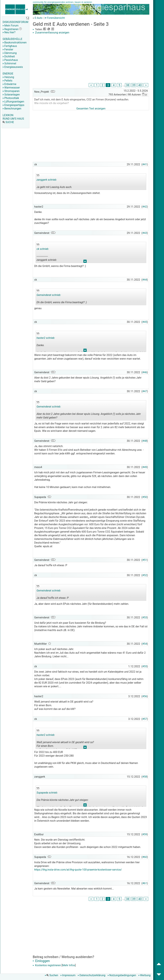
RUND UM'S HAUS (13, 119)
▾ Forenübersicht (55, 18)
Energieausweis (13, 67)
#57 (145, 719)
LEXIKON (8, 115)
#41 (145, 164)
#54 (145, 644)
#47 (145, 391)
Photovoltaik (11, 98)
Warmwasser (11, 88)
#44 (145, 280)
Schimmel (9, 63)
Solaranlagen (11, 95)
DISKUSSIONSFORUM (15, 22)
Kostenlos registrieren (47, 965)
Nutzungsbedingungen (122, 975)
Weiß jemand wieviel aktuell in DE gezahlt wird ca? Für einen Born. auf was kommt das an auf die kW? (65, 739)
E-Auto (38, 18)
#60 (145, 857)
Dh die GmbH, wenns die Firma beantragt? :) (62, 297)
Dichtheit (9, 56)
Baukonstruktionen (15, 42)
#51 (145, 560)
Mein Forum (11, 26)
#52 (145, 575)
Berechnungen (12, 109)
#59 (145, 834)
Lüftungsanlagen (13, 102)
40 (140, 85)
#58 (145, 777)
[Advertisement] (91, 59)
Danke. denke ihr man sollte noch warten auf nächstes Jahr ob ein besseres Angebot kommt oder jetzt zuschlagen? (91, 342)
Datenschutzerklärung (92, 975)
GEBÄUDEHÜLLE (12, 39)
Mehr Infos (69, 965)
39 (134, 85)
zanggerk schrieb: (47, 180)
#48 (145, 441)
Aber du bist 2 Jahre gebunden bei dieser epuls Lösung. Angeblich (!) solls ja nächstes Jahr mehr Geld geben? (89, 411)
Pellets (7, 81)
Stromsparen (11, 91)
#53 (145, 617)
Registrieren (11, 29)
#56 (145, 696)
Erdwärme (9, 84)
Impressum (68, 975)
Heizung (8, 77)
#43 (145, 233)
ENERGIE (8, 74)
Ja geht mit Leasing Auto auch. (60, 182)
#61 (145, 883)
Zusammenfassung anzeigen (51, 33)
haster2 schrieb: (46, 338)
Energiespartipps (13, 105)
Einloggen (41, 961)
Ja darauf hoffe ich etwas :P (60, 593)
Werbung (144, 975)
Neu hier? (9, 32)
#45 (145, 322)
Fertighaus (10, 46)
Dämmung (10, 53)
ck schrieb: (43, 249)
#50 (145, 497)
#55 (145, 666)
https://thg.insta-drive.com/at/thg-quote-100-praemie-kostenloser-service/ (78, 870)
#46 (145, 372)
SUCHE (8, 122)
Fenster (8, 49)
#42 (145, 207)
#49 (145, 467)
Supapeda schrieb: (47, 793)
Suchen (52, 975)
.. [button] (85, 262)
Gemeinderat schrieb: (49, 295)
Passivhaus (10, 60)
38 (128, 85)
